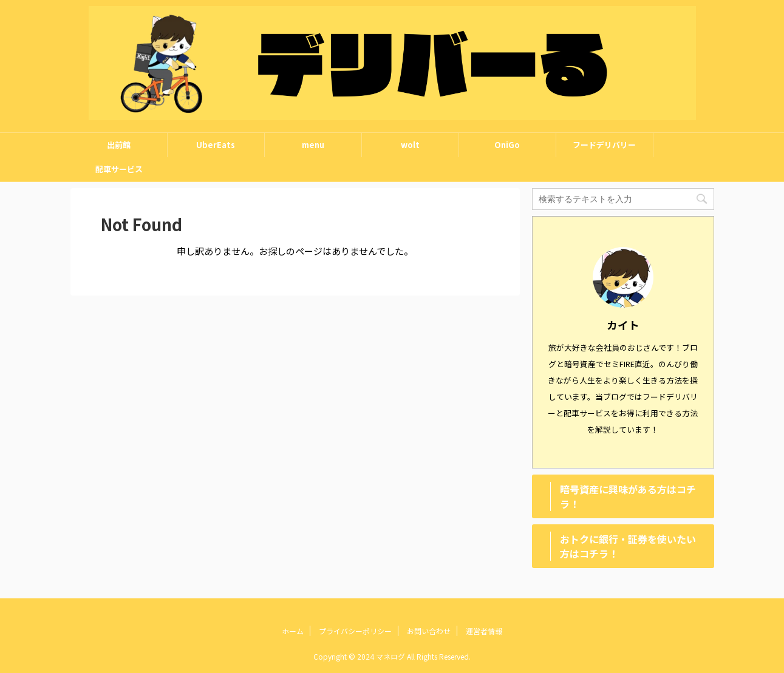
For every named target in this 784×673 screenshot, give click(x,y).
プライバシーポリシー (355, 631)
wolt (410, 145)
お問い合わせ (429, 631)
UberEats (216, 145)
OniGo (507, 145)
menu (313, 145)
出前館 (119, 145)
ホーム (293, 631)
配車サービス (119, 169)
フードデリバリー (604, 145)
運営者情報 (484, 631)
